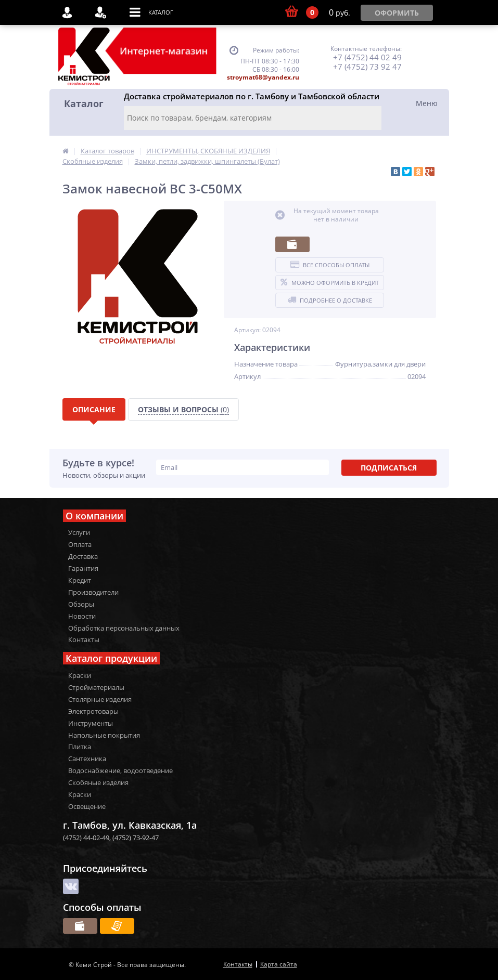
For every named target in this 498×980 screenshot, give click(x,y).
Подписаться (389, 468)
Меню (427, 103)
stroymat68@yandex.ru (263, 77)
